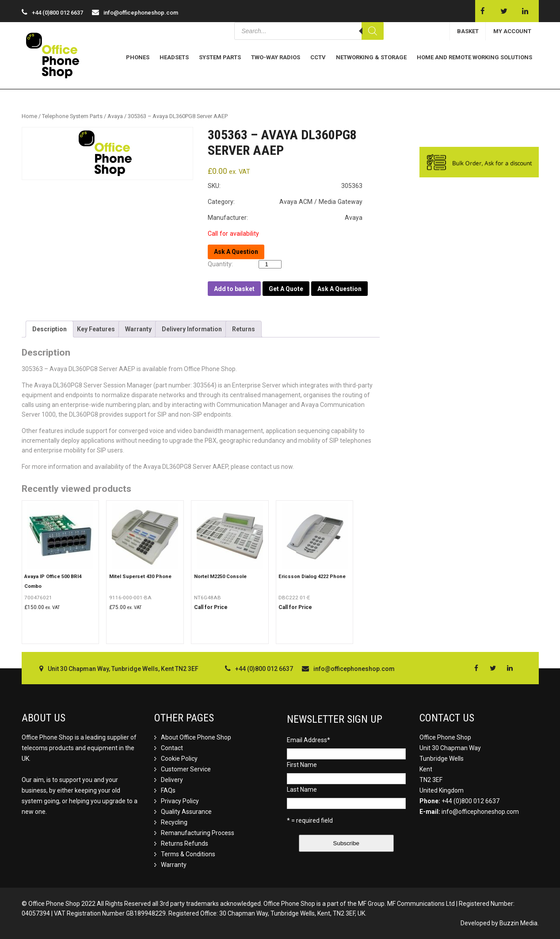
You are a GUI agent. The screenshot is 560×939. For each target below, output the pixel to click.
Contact (172, 748)
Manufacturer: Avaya (285, 218)
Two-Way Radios (276, 57)
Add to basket (234, 289)
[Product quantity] (270, 264)
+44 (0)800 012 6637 (470, 801)
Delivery (172, 780)
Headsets (174, 57)
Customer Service (186, 769)
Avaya (115, 116)
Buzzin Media (518, 923)
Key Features (96, 329)
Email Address (309, 740)
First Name (302, 765)
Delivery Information (192, 329)
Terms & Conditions (188, 854)
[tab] (50, 329)
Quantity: (222, 264)
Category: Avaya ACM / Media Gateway (285, 202)
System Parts (220, 57)
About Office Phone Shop (196, 737)
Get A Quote (286, 289)
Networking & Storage (371, 57)
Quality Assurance (186, 812)
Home (29, 116)
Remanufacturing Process (198, 833)
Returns (244, 329)
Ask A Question (339, 289)
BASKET (468, 31)
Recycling (174, 822)
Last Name (302, 790)
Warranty (138, 329)
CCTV (318, 57)
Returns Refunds (185, 843)
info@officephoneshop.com (141, 13)
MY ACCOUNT (512, 31)
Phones (138, 57)
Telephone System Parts (72, 116)
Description (50, 329)
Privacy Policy (180, 801)
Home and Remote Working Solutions (474, 57)
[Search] (373, 31)
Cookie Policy (179, 759)
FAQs (168, 790)
